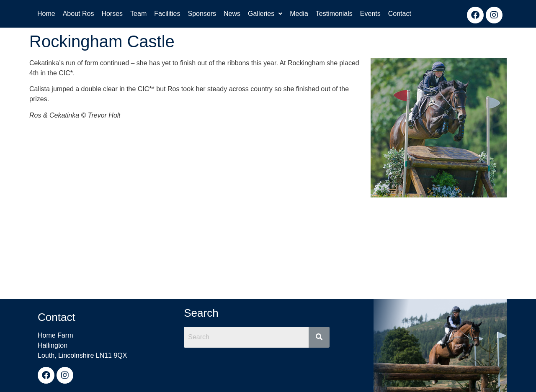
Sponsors (202, 14)
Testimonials (334, 14)
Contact (400, 14)
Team (138, 14)
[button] (265, 14)
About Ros (79, 14)
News (232, 14)
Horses (112, 14)
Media (299, 14)
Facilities (167, 14)
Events (370, 14)
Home (46, 14)
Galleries (265, 14)
